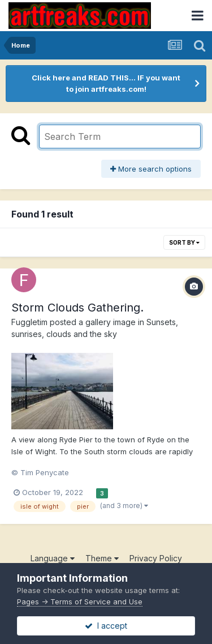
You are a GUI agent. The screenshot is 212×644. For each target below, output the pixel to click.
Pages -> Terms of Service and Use (80, 602)
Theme (102, 558)
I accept (106, 626)
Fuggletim (29, 322)
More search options (151, 169)
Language (53, 558)
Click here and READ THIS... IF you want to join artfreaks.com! (106, 83)
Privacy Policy (156, 558)
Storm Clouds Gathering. (77, 308)
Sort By (184, 242)
